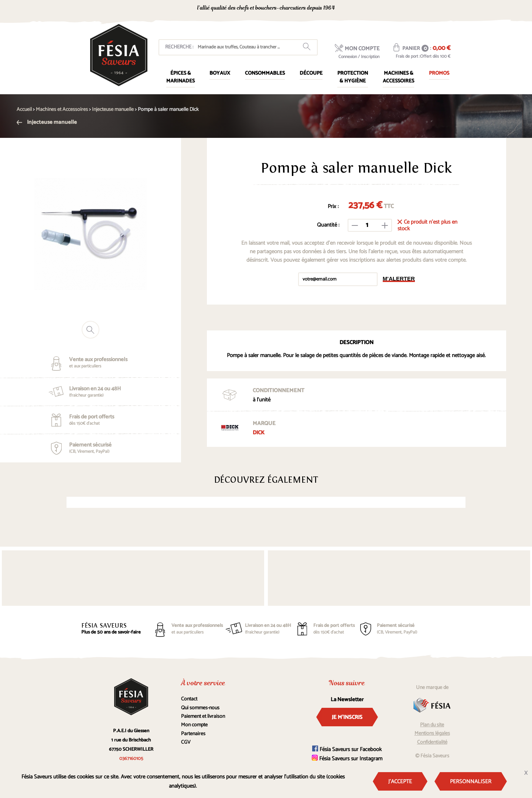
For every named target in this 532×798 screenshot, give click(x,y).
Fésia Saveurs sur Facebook (347, 749)
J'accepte (400, 782)
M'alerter (399, 279)
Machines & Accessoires (398, 77)
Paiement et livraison (203, 716)
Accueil (24, 110)
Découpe (311, 73)
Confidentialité (432, 742)
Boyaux (220, 73)
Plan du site (432, 725)
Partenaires (193, 734)
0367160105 (384, 9)
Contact (189, 699)
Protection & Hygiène (353, 77)
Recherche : (179, 47)
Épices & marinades (180, 77)
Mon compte (194, 725)
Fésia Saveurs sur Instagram (347, 759)
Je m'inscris (347, 717)
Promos (439, 73)
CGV (186, 742)
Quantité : (328, 225)
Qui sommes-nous (200, 708)
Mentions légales (432, 734)
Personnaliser (471, 782)
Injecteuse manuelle (47, 122)
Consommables (265, 73)
